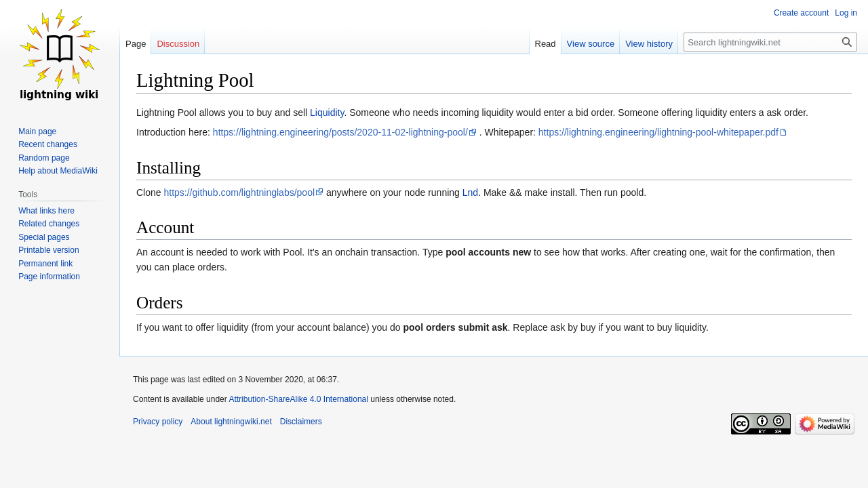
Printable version (48, 250)
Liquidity (327, 113)
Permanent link (45, 264)
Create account (801, 13)
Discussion (178, 44)
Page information (49, 277)
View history (649, 44)
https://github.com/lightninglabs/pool (239, 192)
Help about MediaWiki (58, 171)
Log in (846, 13)
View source (591, 44)
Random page (44, 158)
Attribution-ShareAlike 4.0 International (298, 399)
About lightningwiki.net (231, 422)
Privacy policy (158, 422)
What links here (46, 211)
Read (546, 44)
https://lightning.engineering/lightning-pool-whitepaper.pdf (658, 132)
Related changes (49, 224)
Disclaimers (301, 422)
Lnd (470, 192)
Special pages (44, 237)
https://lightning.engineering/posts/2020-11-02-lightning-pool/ (340, 132)
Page (136, 44)
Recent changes (48, 144)
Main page (37, 131)
